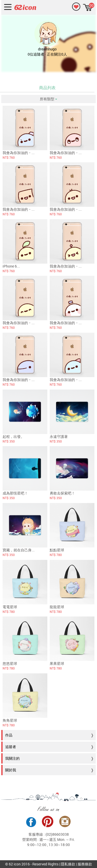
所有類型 (48, 99)
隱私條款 (68, 864)
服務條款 (85, 864)
